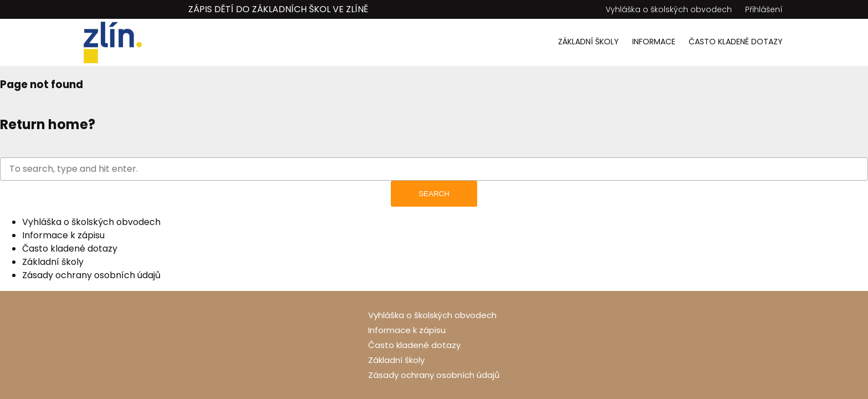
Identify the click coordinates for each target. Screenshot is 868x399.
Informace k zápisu (63, 235)
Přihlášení (764, 9)
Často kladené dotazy (736, 42)
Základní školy (588, 42)
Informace (654, 42)
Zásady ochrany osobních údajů (91, 275)
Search (434, 194)
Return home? (48, 124)
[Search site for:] (434, 169)
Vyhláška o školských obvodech (669, 9)
